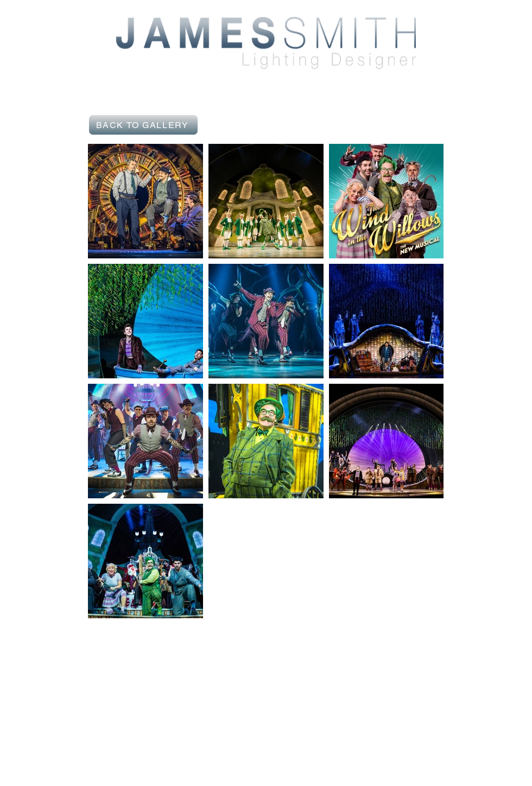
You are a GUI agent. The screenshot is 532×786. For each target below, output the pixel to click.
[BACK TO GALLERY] (143, 125)
